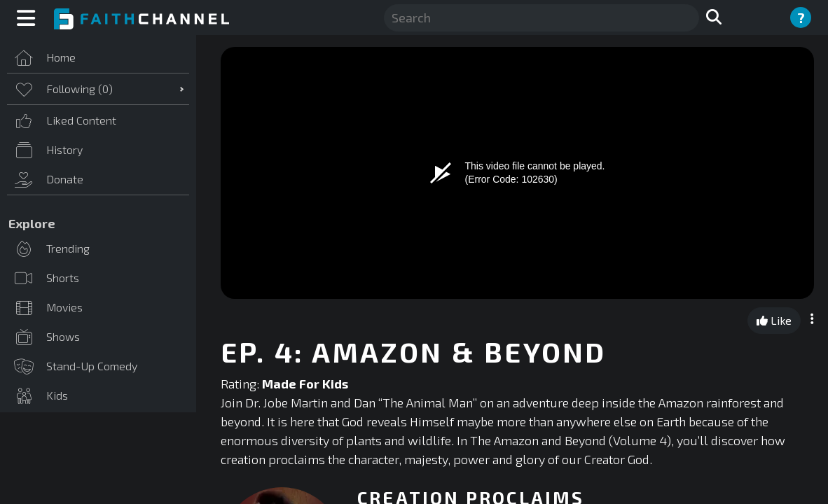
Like (774, 320)
